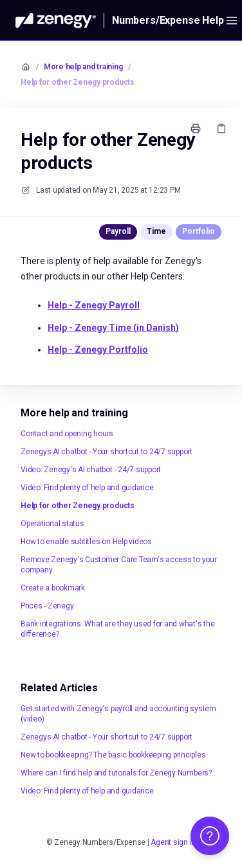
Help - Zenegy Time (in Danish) (113, 328)
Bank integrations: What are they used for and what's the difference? (118, 629)
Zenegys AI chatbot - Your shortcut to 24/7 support (107, 452)
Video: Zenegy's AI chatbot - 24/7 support (91, 470)
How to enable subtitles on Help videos (86, 542)
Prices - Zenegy (47, 606)
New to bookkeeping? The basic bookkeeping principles (113, 755)
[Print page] (196, 128)
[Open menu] (232, 21)
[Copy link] (221, 128)
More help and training (83, 67)
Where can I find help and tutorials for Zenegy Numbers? (116, 773)
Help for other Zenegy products (78, 82)
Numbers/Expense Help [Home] (168, 20)
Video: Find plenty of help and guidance (87, 488)
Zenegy (94, 305)
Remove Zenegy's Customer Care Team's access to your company (119, 565)
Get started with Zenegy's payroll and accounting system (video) (118, 714)
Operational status (52, 524)
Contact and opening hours (67, 434)
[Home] (56, 21)
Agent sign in (173, 842)
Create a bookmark (53, 588)
